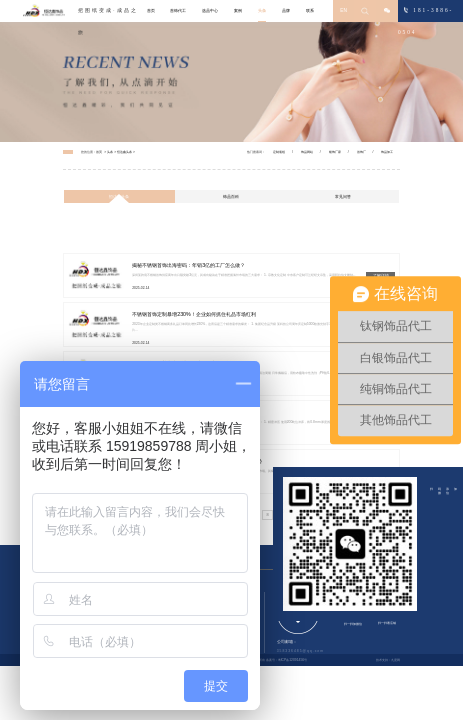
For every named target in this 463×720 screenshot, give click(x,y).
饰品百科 (231, 196)
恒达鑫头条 (124, 152)
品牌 (286, 11)
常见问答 (343, 196)
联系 (310, 11)
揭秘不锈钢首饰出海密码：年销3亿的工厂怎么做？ (188, 265)
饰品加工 (387, 152)
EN (343, 10)
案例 (238, 11)
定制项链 (279, 152)
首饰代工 (178, 11)
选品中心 (210, 11)
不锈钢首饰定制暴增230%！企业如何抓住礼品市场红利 (194, 314)
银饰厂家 (335, 152)
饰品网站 (307, 152)
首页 (151, 11)
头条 (262, 11)
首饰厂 (361, 152)
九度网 (395, 660)
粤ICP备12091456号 (293, 660)
